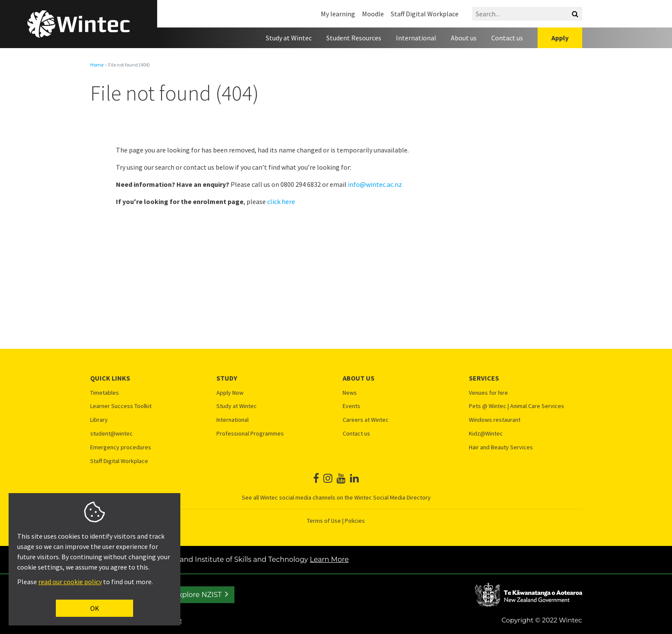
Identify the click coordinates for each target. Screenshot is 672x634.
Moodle (373, 14)
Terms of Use (324, 521)
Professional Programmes (250, 434)
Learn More (329, 559)
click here (281, 201)
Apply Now (230, 393)
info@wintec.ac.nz (375, 184)
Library (99, 420)
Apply (560, 38)
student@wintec (111, 434)
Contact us (507, 38)
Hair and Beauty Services (501, 447)
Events (351, 406)
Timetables (105, 393)
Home (97, 65)
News (350, 393)
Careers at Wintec (366, 420)
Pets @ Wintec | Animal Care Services (517, 406)
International (416, 38)
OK (95, 608)
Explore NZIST (198, 595)
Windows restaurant (495, 420)
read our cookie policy (70, 582)
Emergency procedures (121, 447)
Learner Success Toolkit (121, 406)
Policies (355, 521)
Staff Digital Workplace (425, 14)
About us (464, 38)
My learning (338, 14)
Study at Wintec (289, 38)
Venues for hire (488, 393)
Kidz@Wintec (486, 434)
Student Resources (354, 38)
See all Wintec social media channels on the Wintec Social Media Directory (336, 497)
